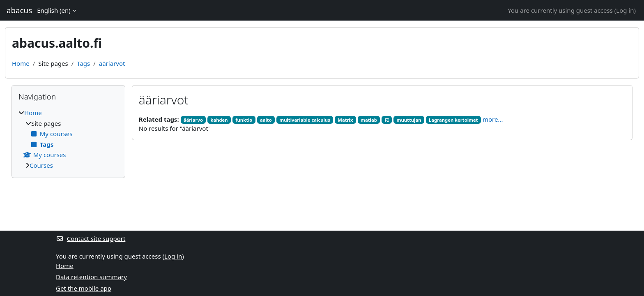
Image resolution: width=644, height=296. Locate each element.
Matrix (345, 120)
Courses (41, 165)
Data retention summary (91, 277)
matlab (369, 120)
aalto (266, 120)
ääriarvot (112, 63)
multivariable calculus (305, 120)
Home (21, 63)
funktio (244, 120)
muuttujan (409, 120)
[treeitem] (68, 139)
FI (387, 120)
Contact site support (91, 238)
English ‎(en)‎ (54, 10)
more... (493, 119)
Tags (83, 63)
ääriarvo (193, 120)
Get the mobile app (84, 288)
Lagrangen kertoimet (453, 120)
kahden (219, 120)
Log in (625, 10)
